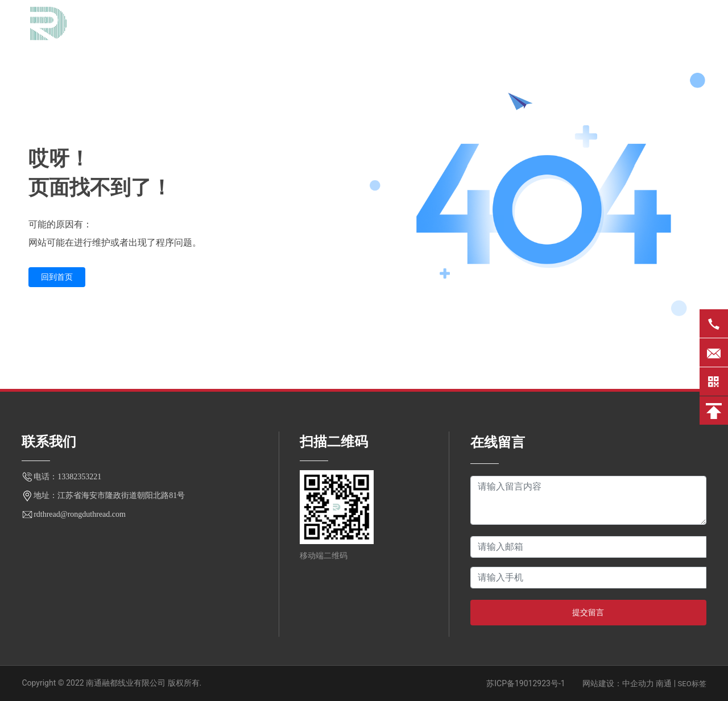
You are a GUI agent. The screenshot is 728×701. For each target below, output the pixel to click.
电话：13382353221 (67, 477)
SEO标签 (692, 684)
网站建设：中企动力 (618, 683)
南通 (664, 683)
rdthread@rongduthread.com (80, 514)
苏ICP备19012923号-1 (526, 683)
